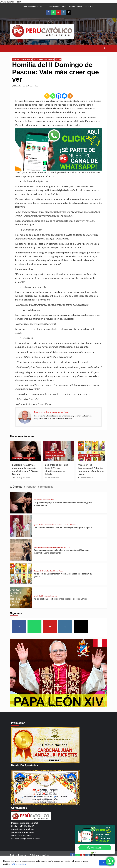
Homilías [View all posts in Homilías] (16, 59)
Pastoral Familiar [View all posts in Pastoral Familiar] (60, 547)
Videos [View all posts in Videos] (88, 458)
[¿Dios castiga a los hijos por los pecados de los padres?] (21, 597)
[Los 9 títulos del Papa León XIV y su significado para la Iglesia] (21, 526)
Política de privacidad (40, 855)
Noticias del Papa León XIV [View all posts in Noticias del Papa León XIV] (55, 455)
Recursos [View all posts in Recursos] (54, 596)
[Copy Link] (47, 96)
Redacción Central (53, 478)
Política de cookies (18, 864)
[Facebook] (59, 96)
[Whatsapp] (53, 96)
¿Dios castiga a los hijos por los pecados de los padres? (60, 599)
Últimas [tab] (17, 487)
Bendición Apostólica (57, 6)
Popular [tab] (30, 487)
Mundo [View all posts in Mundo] (58, 59)
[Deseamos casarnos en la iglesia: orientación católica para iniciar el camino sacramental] (21, 550)
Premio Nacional (76, 6)
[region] (58, 862)
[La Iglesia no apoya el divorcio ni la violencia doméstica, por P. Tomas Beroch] (26, 451)
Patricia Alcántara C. (87, 478)
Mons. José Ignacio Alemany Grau (26, 86)
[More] (70, 96)
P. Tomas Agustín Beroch (22, 478)
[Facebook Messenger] (64, 96)
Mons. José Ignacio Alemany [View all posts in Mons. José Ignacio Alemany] (44, 59)
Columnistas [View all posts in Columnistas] (17, 458)
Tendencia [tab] (46, 487)
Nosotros (89, 6)
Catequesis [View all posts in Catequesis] (83, 455)
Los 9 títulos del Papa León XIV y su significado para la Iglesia (63, 528)
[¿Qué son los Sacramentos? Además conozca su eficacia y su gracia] (91, 451)
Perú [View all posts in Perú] (68, 547)
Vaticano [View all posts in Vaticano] (49, 458)
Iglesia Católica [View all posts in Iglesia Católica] (26, 59)
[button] (13, 48)
